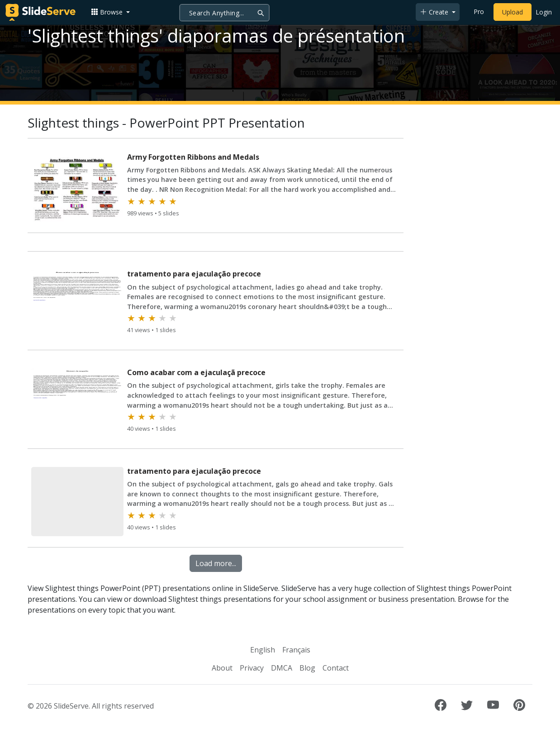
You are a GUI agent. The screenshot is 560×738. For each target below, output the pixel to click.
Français (296, 650)
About (222, 668)
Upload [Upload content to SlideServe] (513, 12)
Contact (336, 668)
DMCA (282, 668)
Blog (307, 668)
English (263, 650)
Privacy (252, 668)
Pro (479, 12)
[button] (110, 12)
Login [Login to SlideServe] (544, 12)
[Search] (225, 13)
